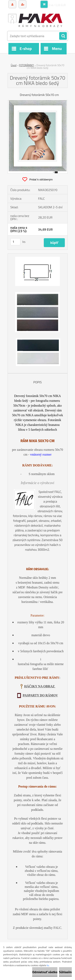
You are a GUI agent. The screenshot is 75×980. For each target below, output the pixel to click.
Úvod (14, 65)
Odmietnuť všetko (45, 972)
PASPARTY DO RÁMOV (40, 695)
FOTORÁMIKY (26, 65)
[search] (63, 36)
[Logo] (35, 20)
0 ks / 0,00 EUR (57, 5)
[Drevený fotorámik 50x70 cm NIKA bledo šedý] (38, 102)
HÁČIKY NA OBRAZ (40, 686)
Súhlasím (65, 972)
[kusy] (15, 242)
